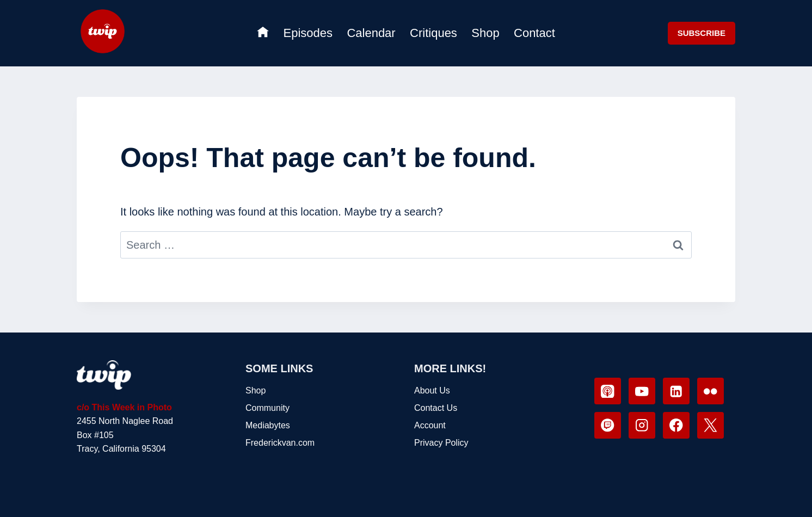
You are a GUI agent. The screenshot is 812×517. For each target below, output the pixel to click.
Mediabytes (268, 425)
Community (267, 408)
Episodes (308, 33)
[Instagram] (642, 425)
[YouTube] (642, 391)
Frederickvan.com (280, 443)
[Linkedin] (676, 391)
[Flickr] (710, 391)
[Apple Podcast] (608, 391)
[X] (710, 425)
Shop (485, 33)
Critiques (433, 33)
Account (430, 425)
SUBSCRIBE (702, 33)
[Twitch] (608, 425)
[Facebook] (676, 425)
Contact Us (436, 408)
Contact (534, 33)
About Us (432, 390)
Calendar (371, 33)
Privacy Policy (441, 443)
